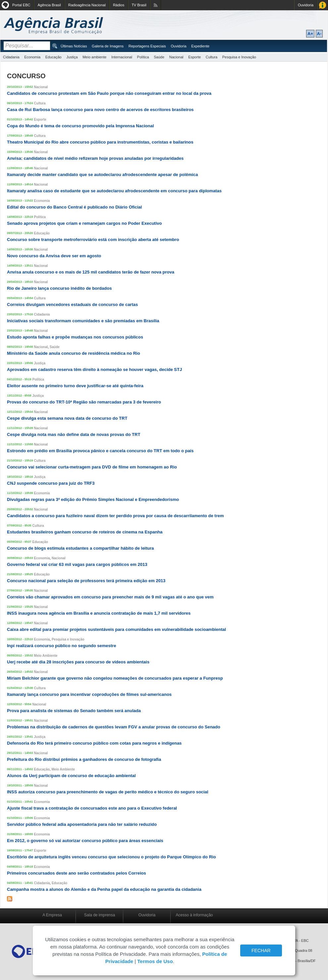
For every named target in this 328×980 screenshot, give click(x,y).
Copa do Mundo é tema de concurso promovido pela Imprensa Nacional (81, 126)
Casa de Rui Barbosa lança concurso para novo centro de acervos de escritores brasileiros (100, 110)
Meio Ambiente (46, 656)
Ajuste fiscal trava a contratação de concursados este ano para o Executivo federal (92, 808)
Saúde (159, 57)
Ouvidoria (306, 5)
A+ (310, 34)
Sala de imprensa (100, 915)
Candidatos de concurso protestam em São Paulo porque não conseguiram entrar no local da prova (109, 93)
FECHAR (261, 950)
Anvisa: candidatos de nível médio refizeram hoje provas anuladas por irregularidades (95, 158)
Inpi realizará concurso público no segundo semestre (61, 646)
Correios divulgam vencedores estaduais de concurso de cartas (72, 305)
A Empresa (52, 915)
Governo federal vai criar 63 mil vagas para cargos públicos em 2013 (77, 564)
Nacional (176, 57)
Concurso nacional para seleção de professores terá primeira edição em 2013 (86, 581)
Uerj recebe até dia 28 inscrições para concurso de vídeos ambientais (78, 662)
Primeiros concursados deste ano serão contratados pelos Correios (77, 873)
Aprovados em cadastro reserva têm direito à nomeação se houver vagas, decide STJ (94, 369)
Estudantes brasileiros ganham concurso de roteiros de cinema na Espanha (85, 532)
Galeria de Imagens (108, 46)
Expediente (200, 46)
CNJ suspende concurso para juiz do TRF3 (51, 483)
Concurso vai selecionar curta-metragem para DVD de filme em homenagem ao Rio (92, 467)
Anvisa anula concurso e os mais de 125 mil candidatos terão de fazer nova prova (91, 272)
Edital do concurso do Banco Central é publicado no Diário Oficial (74, 207)
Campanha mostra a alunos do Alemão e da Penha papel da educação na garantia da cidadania (104, 889)
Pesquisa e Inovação (239, 57)
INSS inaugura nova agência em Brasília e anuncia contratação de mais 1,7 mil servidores (99, 613)
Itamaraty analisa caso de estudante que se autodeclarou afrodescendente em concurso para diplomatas (114, 191)
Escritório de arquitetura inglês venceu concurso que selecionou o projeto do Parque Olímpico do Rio (111, 857)
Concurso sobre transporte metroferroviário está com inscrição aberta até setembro (93, 240)
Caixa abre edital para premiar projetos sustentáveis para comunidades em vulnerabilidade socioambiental (116, 629)
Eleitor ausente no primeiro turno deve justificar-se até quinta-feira (75, 386)
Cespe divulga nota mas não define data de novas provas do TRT (74, 434)
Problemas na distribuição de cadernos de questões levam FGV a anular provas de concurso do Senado (114, 727)
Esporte (194, 57)
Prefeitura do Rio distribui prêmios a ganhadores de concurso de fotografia (84, 759)
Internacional (122, 57)
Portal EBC (21, 5)
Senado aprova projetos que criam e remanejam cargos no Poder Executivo (84, 223)
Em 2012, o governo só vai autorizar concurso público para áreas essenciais (85, 841)
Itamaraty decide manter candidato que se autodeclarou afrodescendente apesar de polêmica (103, 175)
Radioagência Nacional (87, 5)
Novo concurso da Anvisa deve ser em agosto (54, 256)
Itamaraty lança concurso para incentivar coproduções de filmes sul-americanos (89, 694)
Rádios (119, 5)
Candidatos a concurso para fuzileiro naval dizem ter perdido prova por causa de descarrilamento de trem (115, 516)
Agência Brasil (49, 5)
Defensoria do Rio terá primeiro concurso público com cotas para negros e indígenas (94, 743)
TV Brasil (139, 5)
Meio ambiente (94, 57)
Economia (32, 57)
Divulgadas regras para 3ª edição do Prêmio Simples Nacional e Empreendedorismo (93, 499)
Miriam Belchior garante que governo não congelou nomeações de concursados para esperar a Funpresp (115, 678)
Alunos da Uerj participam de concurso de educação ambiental (71, 776)
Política (143, 57)
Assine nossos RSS (156, 5)
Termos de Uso (155, 961)
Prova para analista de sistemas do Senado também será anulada (74, 711)
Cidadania (11, 57)
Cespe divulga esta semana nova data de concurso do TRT (67, 418)
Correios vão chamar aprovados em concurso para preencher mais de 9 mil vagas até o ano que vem (110, 597)
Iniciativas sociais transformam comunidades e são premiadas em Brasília (83, 321)
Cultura (212, 57)
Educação (54, 57)
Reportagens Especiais (147, 46)
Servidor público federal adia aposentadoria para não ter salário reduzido (82, 824)
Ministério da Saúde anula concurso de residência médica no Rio (74, 353)
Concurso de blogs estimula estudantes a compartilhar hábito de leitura (81, 548)
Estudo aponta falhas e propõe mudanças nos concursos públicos (75, 337)
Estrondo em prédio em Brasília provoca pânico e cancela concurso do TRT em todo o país (100, 451)
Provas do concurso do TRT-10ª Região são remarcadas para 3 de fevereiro (84, 402)
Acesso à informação (194, 915)
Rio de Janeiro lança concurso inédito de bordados (59, 288)
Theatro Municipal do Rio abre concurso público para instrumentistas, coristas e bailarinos (100, 142)
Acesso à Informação (323, 5)
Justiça (72, 57)
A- (319, 34)
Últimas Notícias (74, 46)
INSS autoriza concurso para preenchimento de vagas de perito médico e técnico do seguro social (108, 792)
